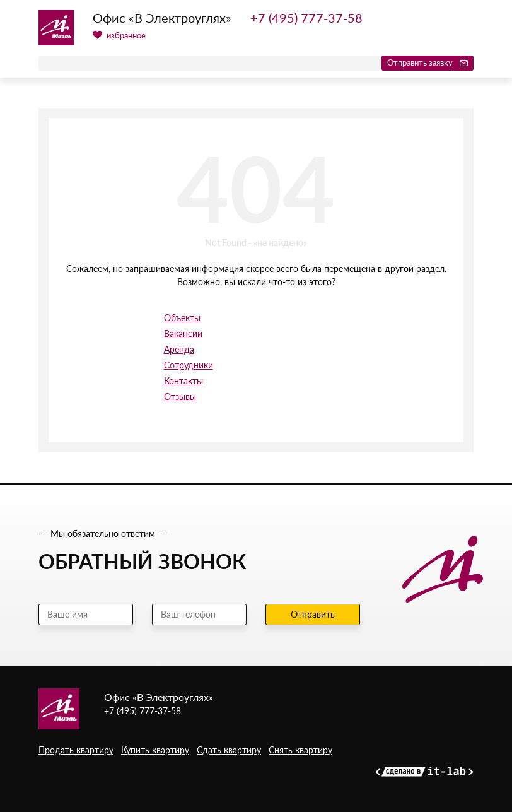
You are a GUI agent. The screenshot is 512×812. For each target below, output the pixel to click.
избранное (119, 35)
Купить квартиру (155, 750)
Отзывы (180, 397)
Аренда (179, 349)
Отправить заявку (428, 62)
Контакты (183, 381)
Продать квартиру (76, 750)
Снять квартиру (300, 750)
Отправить (313, 614)
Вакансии (183, 333)
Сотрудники (189, 365)
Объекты (182, 318)
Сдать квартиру (229, 750)
